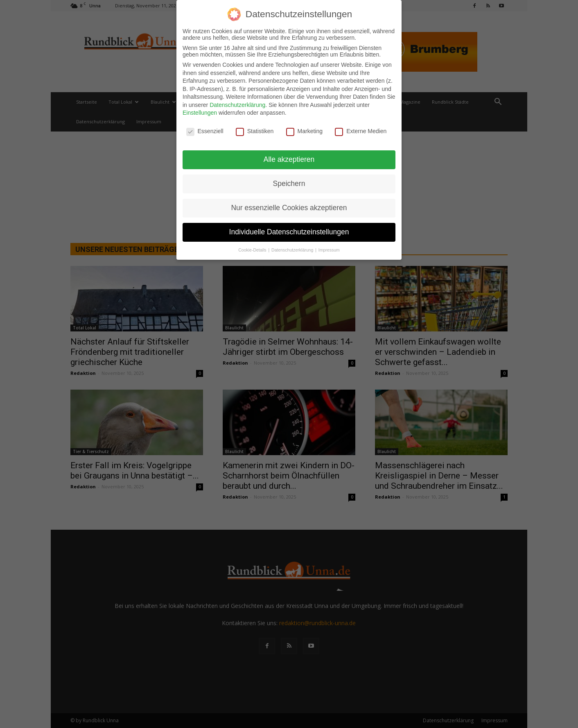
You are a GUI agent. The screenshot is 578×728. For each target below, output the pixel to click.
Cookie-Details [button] (253, 247)
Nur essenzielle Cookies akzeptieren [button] (289, 205)
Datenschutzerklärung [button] (293, 247)
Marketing (304, 129)
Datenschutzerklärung (237, 102)
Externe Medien (361, 129)
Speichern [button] (289, 181)
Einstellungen (200, 110)
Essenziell (205, 129)
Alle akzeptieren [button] (289, 156)
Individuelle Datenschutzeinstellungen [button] (289, 229)
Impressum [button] (329, 247)
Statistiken (255, 129)
